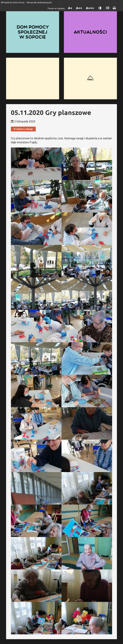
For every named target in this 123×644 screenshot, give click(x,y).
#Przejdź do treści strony (13, 2)
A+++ (90, 8)
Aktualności (90, 32)
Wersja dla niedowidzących (39, 2)
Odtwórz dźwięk (23, 129)
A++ (79, 8)
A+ (70, 8)
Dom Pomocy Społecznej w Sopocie (33, 32)
